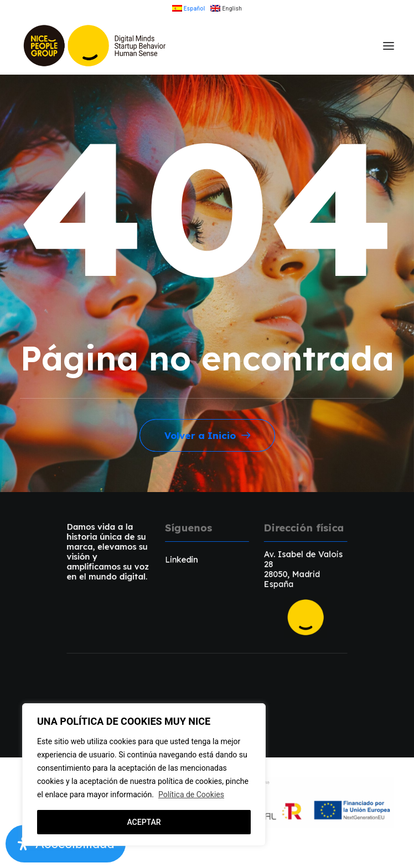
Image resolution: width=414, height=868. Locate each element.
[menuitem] (189, 8)
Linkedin (181, 559)
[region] (144, 775)
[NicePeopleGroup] (95, 46)
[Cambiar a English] (226, 8)
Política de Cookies (191, 794)
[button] (389, 46)
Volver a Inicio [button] (207, 435)
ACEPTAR (144, 822)
